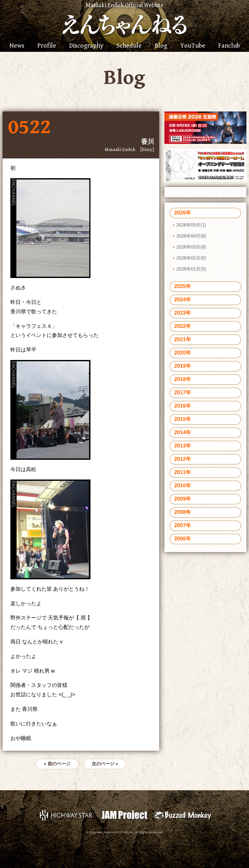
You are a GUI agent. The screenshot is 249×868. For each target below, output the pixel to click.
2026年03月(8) (191, 247)
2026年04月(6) (191, 236)
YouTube (193, 46)
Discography (86, 46)
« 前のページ (57, 764)
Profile (47, 46)
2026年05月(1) (191, 225)
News (17, 46)
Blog (161, 46)
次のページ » (105, 764)
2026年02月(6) (191, 258)
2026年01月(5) (191, 269)
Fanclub (229, 46)
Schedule (129, 46)
